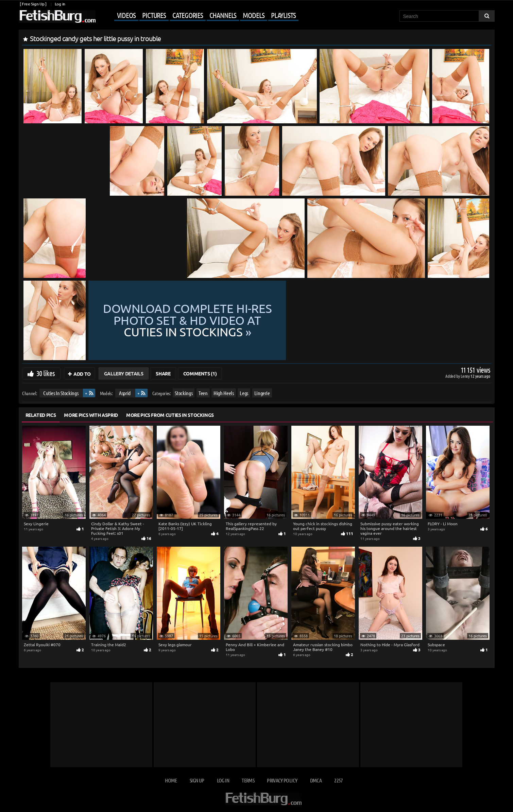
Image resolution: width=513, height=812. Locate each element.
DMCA (316, 780)
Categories (188, 15)
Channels (223, 15)
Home (171, 780)
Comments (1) (200, 373)
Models (253, 15)
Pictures (154, 15)
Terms (248, 780)
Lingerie (262, 393)
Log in (60, 4)
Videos (126, 15)
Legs (244, 393)
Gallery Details (124, 373)
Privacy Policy (282, 780)
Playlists (283, 15)
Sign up (197, 780)
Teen (203, 393)
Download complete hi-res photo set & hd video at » (289, 320)
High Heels (224, 393)
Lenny (466, 376)
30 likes (46, 373)
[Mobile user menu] (198, 16)
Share (163, 373)
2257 (338, 780)
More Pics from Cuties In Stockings (170, 415)
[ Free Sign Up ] (33, 4)
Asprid (125, 393)
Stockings (184, 393)
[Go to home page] (57, 16)
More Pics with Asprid (91, 415)
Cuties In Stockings (60, 393)
